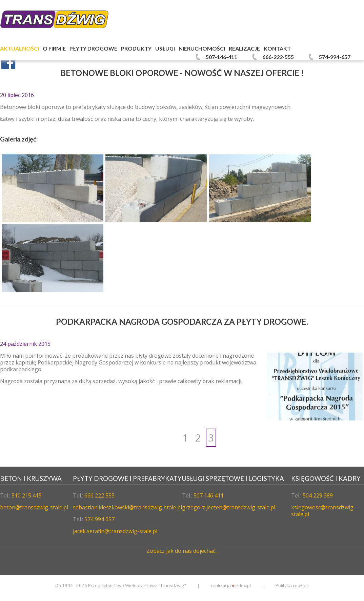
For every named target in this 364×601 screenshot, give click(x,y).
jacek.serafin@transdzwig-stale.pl (115, 531)
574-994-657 (335, 57)
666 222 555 (99, 495)
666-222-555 (278, 57)
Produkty (136, 48)
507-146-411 (221, 57)
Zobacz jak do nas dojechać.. (182, 551)
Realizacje (244, 48)
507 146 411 (209, 495)
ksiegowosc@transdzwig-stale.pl (323, 511)
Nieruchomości (202, 48)
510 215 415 (27, 495)
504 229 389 (318, 495)
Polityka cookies (292, 585)
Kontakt (277, 48)
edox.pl (241, 585)
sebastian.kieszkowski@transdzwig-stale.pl (127, 507)
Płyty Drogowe (93, 48)
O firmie (54, 48)
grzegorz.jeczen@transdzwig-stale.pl (229, 507)
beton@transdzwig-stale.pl (34, 507)
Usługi (165, 48)
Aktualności (19, 48)
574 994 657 (99, 519)
